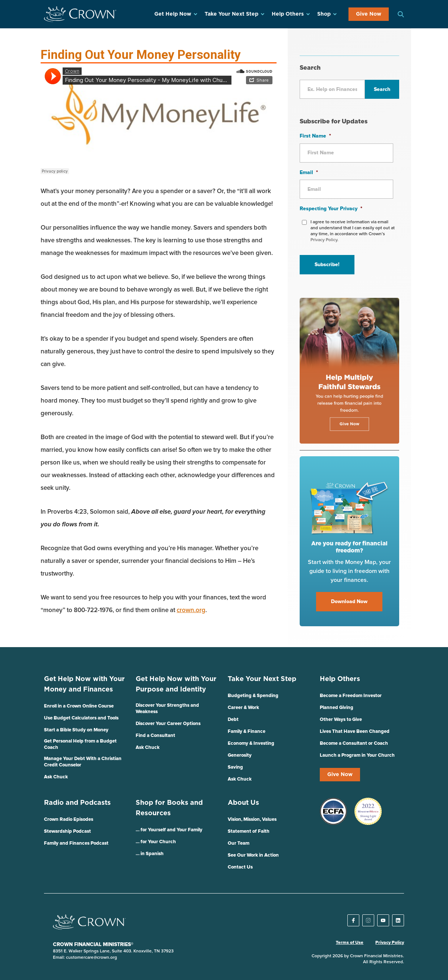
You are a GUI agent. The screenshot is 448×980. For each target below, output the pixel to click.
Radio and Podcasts (77, 803)
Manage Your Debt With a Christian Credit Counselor (83, 762)
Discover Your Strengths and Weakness (167, 709)
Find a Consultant (155, 736)
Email (309, 173)
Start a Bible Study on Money (76, 730)
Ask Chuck (56, 777)
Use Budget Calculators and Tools (81, 718)
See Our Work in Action (253, 855)
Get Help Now (173, 14)
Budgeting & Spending (253, 696)
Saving (235, 767)
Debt (233, 720)
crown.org (191, 610)
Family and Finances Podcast (76, 843)
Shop (324, 14)
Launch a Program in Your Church (357, 755)
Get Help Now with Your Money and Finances (84, 684)
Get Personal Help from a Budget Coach (80, 744)
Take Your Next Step (231, 14)
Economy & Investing (251, 743)
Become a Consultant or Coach (354, 743)
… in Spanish (150, 854)
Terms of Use (350, 943)
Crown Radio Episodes (69, 820)
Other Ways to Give (341, 720)
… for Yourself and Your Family (169, 830)
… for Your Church (156, 842)
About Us (243, 803)
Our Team (239, 843)
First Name (315, 136)
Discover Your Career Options (168, 724)
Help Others (288, 14)
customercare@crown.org (92, 958)
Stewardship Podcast (67, 831)
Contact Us (240, 867)
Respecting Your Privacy (331, 209)
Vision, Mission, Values (252, 820)
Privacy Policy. (324, 240)
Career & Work (243, 708)
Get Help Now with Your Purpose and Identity (176, 684)
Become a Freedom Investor (351, 696)
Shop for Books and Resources (169, 808)
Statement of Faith (249, 831)
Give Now (369, 14)
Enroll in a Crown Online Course (79, 706)
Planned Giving (337, 708)
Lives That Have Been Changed (355, 732)
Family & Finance (247, 732)
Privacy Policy (390, 943)
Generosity (240, 755)
